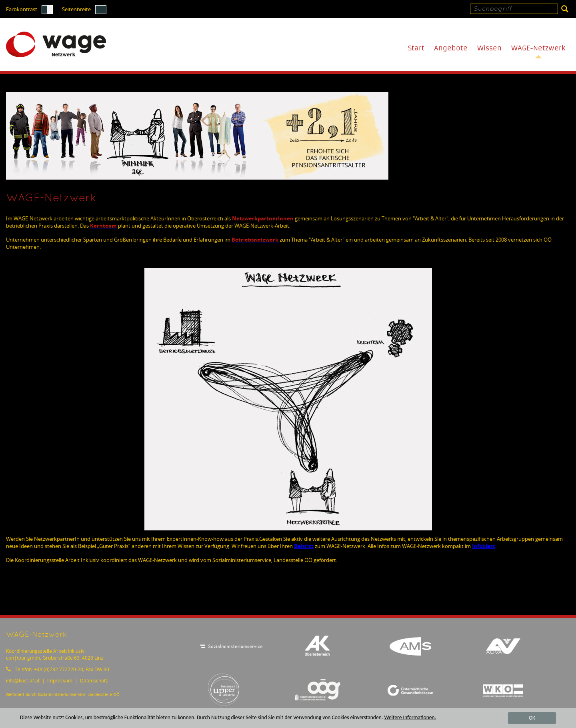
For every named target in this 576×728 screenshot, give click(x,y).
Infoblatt (484, 546)
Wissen (489, 48)
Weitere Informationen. (410, 718)
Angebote (451, 48)
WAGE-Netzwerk (538, 48)
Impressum (60, 681)
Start (416, 48)
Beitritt (304, 546)
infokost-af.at (23, 681)
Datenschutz (94, 681)
